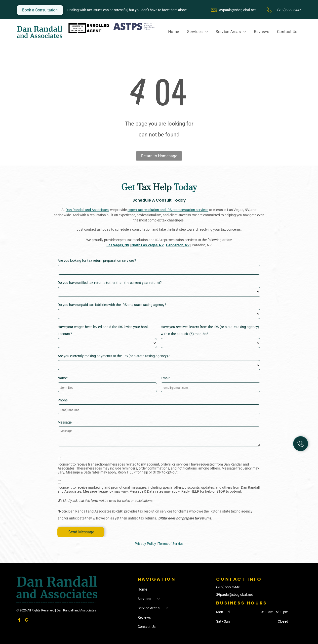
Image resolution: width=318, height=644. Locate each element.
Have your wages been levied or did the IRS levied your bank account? (103, 330)
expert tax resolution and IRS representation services (168, 210)
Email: (165, 378)
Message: (65, 422)
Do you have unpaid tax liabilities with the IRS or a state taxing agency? (112, 305)
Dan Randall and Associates (87, 210)
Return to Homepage (159, 156)
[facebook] (19, 621)
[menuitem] (174, 32)
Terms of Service (171, 544)
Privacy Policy (145, 544)
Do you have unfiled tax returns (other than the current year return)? (110, 283)
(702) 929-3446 (228, 587)
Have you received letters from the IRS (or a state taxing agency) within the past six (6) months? (210, 330)
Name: (63, 378)
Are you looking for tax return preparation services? (97, 260)
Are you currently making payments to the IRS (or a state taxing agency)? (114, 356)
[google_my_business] (27, 621)
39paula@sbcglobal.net (238, 10)
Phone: (63, 400)
